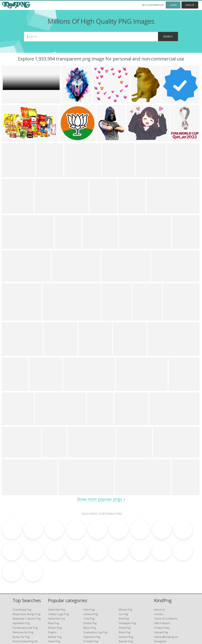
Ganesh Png (126, 612)
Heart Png (54, 616)
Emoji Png (125, 603)
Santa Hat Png (56, 593)
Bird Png (124, 593)
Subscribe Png (56, 584)
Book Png (125, 607)
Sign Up (190, 5)
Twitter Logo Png (58, 589)
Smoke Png (90, 598)
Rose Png (54, 598)
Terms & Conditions (166, 593)
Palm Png (89, 584)
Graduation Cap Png (95, 607)
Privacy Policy (162, 603)
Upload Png (161, 607)
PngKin (52, 607)
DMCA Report (162, 598)
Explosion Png (92, 612)
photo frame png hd (25, 616)
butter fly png (21, 612)
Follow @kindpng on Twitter (171, 621)
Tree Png (89, 593)
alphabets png (21, 598)
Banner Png (126, 616)
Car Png (123, 589)
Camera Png (91, 589)
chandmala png (22, 584)
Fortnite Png (91, 616)
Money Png (125, 584)
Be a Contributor (153, 5)
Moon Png (90, 603)
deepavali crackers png (27, 593)
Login (173, 5)
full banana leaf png (25, 603)
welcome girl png (23, 607)
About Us (160, 584)
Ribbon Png (55, 603)
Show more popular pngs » (101, 499)
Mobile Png (55, 612)
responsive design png (27, 589)
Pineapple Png (127, 598)
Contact (159, 589)
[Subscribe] (168, 37)
